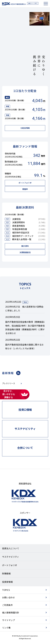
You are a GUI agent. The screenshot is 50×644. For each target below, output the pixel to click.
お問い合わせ (8, 597)
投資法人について (11, 548)
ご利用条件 (7, 605)
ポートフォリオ (10, 565)
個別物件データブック (23, 236)
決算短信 (16, 219)
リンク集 (6, 628)
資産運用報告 (19, 226)
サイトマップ (8, 620)
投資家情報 (7, 582)
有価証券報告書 (20, 229)
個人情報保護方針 (11, 613)
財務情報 (6, 573)
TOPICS (6, 590)
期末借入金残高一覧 (22, 239)
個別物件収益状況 (21, 232)
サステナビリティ (11, 557)
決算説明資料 (19, 222)
